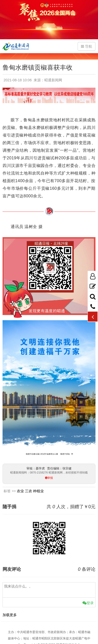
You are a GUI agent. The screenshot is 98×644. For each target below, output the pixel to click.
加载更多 (10, 615)
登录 (88, 603)
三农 (29, 491)
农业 (20, 491)
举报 (50, 478)
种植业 (38, 491)
